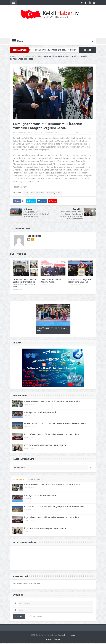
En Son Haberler (19, 479)
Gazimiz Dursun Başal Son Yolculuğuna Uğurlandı (80, 281)
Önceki (28, 209)
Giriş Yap (19, 616)
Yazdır (80, 132)
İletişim (57, 639)
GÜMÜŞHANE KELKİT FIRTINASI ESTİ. (53, 50)
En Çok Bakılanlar (35, 479)
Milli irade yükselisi (54, 193)
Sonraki (78, 209)
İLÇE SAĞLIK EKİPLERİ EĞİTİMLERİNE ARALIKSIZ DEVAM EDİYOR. (52, 434)
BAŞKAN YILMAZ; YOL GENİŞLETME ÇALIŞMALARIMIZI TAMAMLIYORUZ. (55, 423)
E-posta (89, 132)
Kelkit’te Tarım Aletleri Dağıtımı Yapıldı (51, 281)
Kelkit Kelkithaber (37, 193)
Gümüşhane (55, 132)
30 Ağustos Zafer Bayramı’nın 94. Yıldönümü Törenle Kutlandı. (36, 214)
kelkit (26, 193)
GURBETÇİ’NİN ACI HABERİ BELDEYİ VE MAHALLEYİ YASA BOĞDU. (53, 401)
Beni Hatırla (36, 616)
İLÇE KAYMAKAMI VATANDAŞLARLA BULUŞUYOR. (46, 445)
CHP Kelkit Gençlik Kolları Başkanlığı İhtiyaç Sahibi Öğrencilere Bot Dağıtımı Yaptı (24, 283)
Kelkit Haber (22, 132)
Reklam (49, 639)
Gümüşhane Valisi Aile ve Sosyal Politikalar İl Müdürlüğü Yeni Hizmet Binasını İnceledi (71, 215)
